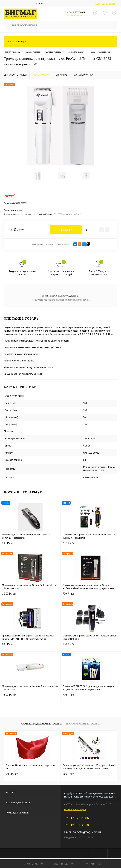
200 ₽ (12, 775)
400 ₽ (69, 775)
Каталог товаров (60, 41)
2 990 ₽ (91, 546)
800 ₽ (30, 546)
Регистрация (109, 3)
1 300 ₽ (30, 597)
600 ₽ (30, 647)
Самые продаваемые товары (42, 725)
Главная (39, 4)
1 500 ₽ (30, 698)
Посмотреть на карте (75, 811)
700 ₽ (91, 597)
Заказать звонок (75, 16)
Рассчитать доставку (42, 246)
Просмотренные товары (83, 725)
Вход (98, 3)
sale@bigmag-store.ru (87, 833)
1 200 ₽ (91, 647)
